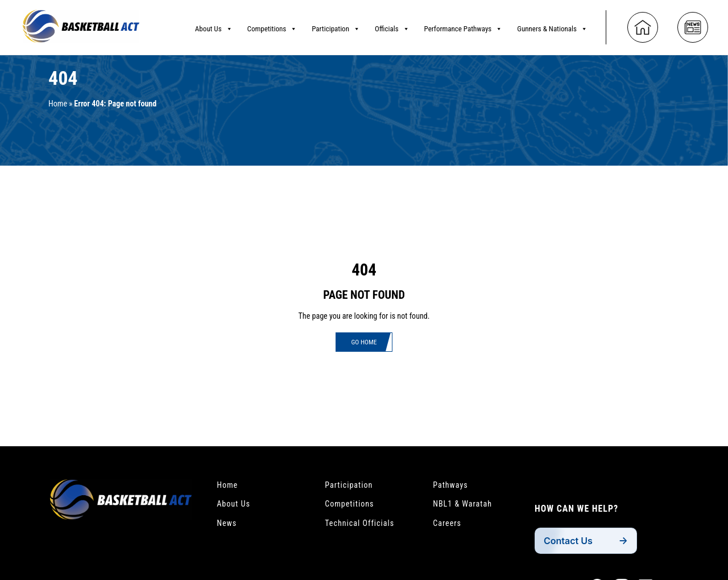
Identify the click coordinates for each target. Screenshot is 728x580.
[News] (693, 24)
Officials (392, 26)
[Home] (643, 24)
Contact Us (571, 544)
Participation (336, 26)
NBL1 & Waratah (466, 507)
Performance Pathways (464, 26)
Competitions (272, 26)
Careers (449, 528)
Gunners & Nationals (552, 26)
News (228, 528)
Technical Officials (364, 528)
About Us (214, 26)
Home (59, 104)
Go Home (364, 343)
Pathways (453, 486)
